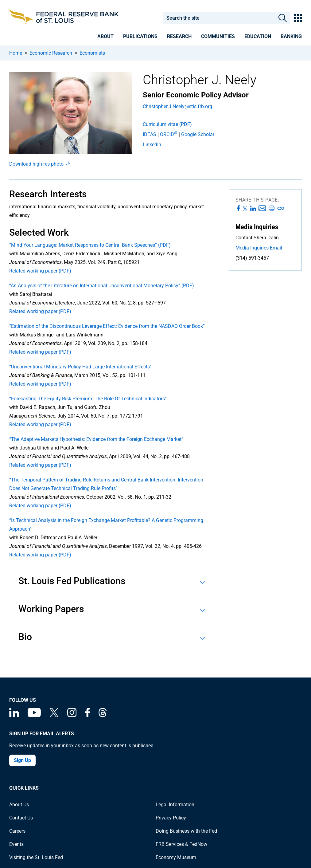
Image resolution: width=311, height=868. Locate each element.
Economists (92, 53)
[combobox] (219, 18)
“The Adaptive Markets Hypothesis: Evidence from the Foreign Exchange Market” (96, 439)
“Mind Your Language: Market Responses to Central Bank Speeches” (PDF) (90, 245)
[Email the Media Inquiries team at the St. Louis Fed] (265, 248)
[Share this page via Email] (262, 209)
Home (16, 53)
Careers (17, 831)
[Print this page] (271, 209)
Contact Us (21, 818)
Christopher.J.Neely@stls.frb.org (177, 106)
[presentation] (105, 37)
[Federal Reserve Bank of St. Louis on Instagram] (72, 715)
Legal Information (175, 805)
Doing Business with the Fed (186, 831)
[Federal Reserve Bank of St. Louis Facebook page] (87, 715)
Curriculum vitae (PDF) (167, 124)
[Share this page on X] (245, 209)
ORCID (169, 134)
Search (283, 18)
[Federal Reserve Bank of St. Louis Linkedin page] (14, 715)
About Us (19, 805)
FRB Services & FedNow (181, 844)
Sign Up (22, 760)
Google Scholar (198, 134)
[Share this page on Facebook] (238, 209)
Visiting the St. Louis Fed (36, 857)
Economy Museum (176, 857)
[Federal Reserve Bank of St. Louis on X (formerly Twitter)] (54, 715)
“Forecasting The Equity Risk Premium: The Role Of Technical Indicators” (88, 399)
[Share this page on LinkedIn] (253, 209)
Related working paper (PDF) (40, 271)
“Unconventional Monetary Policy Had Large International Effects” (80, 367)
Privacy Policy (171, 818)
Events (16, 844)
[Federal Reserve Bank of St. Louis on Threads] (103, 715)
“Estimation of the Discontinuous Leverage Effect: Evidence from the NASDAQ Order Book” (107, 326)
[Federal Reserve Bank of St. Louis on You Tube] (34, 715)
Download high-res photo (40, 164)
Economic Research (51, 53)
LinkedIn (152, 145)
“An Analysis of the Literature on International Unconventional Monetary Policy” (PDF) (102, 286)
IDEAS (150, 134)
